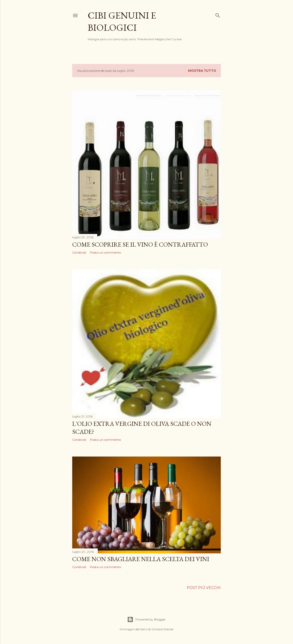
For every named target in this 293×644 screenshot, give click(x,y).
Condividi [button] (79, 252)
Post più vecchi (204, 588)
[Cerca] (218, 14)
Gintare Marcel (162, 629)
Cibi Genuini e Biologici (122, 21)
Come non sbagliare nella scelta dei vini (141, 559)
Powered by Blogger (146, 619)
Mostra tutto (202, 71)
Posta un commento (105, 252)
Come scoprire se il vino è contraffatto (140, 244)
